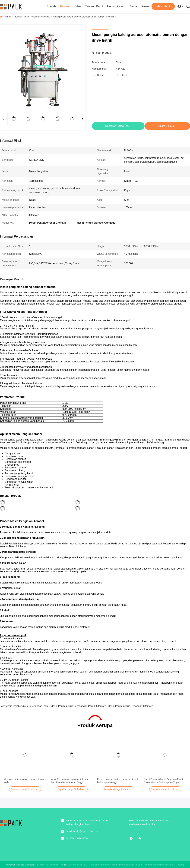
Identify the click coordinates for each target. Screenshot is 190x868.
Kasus (145, 6)
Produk (65, 6)
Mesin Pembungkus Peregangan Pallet (27, 706)
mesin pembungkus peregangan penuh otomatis (78, 706)
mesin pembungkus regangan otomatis (130, 706)
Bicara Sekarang (167, 126)
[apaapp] (133, 838)
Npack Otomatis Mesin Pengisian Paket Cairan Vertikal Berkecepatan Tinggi (163, 781)
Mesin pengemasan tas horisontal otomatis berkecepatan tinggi (118, 781)
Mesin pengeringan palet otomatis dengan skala (24, 781)
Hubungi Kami (116, 6)
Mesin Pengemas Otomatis (37, 17)
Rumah (51, 6)
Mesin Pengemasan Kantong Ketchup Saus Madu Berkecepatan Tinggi (69, 781)
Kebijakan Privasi (14, 865)
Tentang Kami (94, 6)
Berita (133, 6)
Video (77, 6)
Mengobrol (163, 6)
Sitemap (29, 865)
